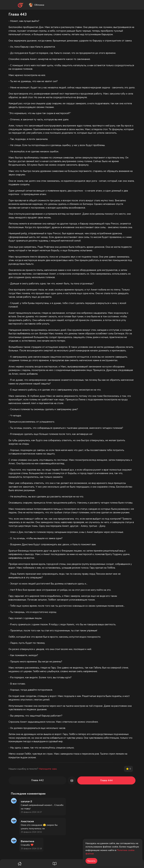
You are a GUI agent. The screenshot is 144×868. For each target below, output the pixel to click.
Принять (91, 861)
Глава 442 (38, 780)
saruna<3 (26, 801)
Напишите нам (48, 769)
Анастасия (27, 821)
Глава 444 (106, 780)
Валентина (27, 841)
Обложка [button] (37, 5)
